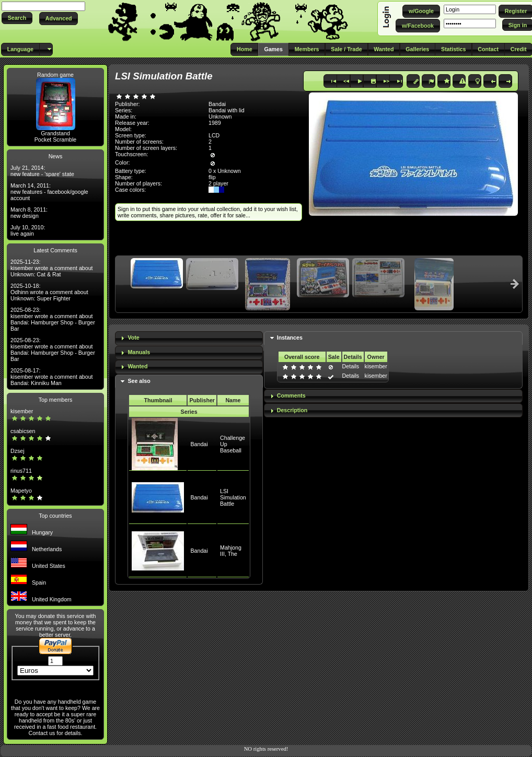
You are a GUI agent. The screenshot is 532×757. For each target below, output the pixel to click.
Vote (133, 337)
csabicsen (23, 431)
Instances (290, 337)
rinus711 (21, 471)
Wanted (137, 366)
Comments (291, 395)
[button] (17, 18)
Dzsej (18, 451)
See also (139, 381)
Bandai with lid (227, 110)
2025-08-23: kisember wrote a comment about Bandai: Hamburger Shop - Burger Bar (53, 319)
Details (351, 366)
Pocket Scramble (56, 139)
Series (189, 412)
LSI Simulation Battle (233, 497)
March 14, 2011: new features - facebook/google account (49, 192)
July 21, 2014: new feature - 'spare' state (42, 171)
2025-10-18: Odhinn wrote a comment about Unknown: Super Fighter (49, 292)
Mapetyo (21, 491)
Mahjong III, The (231, 551)
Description (292, 410)
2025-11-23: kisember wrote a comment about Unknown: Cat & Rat (52, 268)
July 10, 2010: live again (28, 230)
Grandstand (55, 133)
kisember (22, 411)
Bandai (199, 444)
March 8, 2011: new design (29, 213)
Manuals (139, 352)
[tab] (189, 338)
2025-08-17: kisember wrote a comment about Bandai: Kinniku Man (52, 377)
